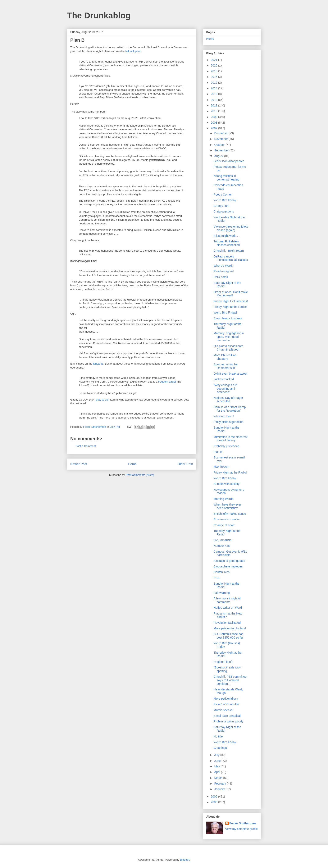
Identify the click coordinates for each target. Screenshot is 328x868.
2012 (215, 100)
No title (218, 736)
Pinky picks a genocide (228, 422)
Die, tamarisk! (223, 540)
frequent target (167, 382)
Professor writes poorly (228, 721)
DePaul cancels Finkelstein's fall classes (231, 258)
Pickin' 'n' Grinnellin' (226, 704)
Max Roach (221, 467)
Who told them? (224, 416)
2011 (215, 105)
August (219, 156)
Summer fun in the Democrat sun (225, 366)
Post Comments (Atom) (140, 475)
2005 (215, 802)
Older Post (185, 464)
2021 (215, 60)
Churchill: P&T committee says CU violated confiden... (230, 680)
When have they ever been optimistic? (227, 506)
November (221, 139)
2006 (215, 796)
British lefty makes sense (230, 514)
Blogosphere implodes (228, 566)
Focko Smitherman (243, 823)
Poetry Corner (223, 195)
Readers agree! (224, 271)
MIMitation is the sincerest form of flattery (231, 439)
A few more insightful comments (227, 600)
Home (132, 464)
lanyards (98, 364)
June (218, 761)
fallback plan (133, 51)
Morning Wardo (224, 499)
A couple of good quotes (229, 561)
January (220, 789)
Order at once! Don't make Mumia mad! (231, 294)
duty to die (102, 400)
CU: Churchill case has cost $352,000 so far (228, 636)
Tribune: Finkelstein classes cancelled (227, 243)
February (220, 784)
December (221, 133)
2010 (215, 111)
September (222, 150)
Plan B (218, 452)
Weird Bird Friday (225, 200)
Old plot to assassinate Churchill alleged (228, 348)
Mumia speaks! (223, 710)
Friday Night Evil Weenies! (231, 301)
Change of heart (224, 525)
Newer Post (79, 464)
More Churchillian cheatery (225, 357)
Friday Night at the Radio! (230, 307)
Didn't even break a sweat (230, 374)
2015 (215, 83)
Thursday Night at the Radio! (228, 654)
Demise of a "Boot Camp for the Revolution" (230, 409)
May (217, 766)
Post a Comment (86, 446)
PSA (217, 578)
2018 (215, 71)
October (220, 145)
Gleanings (220, 748)
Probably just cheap (226, 446)
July (217, 755)
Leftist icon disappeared (229, 161)
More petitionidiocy (226, 699)
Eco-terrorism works (227, 519)
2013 (215, 94)
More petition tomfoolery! (230, 628)
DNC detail (221, 277)
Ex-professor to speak (228, 318)
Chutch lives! (222, 572)
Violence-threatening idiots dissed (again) (231, 228)
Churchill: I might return (229, 251)
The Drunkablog (99, 15)
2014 (215, 88)
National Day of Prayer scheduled (228, 400)
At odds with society (227, 484)
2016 (215, 77)
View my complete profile (242, 829)
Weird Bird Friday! (225, 312)
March (219, 778)
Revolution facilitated (227, 623)
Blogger (184, 860)
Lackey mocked (224, 379)
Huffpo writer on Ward (228, 608)
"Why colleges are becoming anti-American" (225, 389)
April (218, 772)
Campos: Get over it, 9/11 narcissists (230, 553)
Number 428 (222, 546)
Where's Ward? (224, 266)
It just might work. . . (227, 236)
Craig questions (224, 211)
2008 (215, 123)
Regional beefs (223, 662)
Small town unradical (227, 716)
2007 (215, 128)
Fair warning (222, 593)
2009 (215, 117)
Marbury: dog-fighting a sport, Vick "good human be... (229, 337)
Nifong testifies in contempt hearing (226, 178)
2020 (215, 65)
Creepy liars (221, 206)
